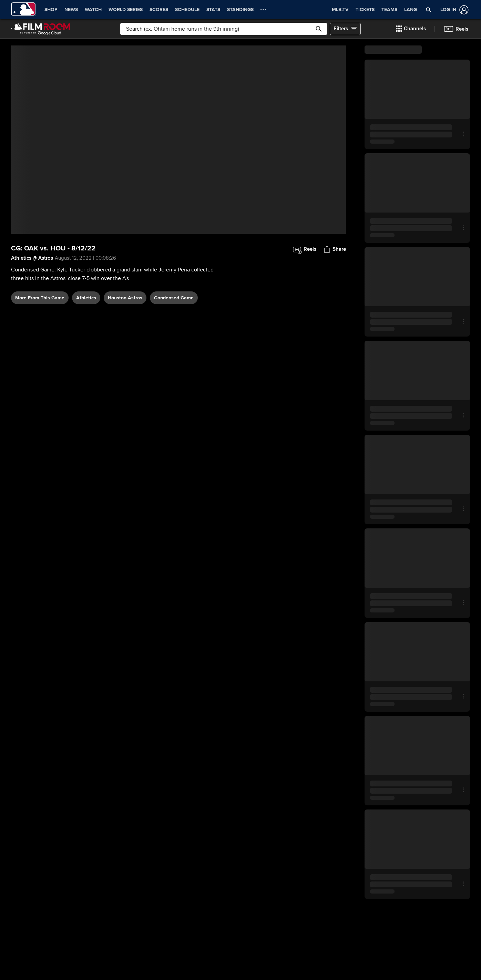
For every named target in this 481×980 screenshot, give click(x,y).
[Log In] (453, 10)
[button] (429, 10)
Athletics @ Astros (32, 258)
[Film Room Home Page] (41, 29)
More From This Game (40, 298)
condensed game (174, 298)
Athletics (86, 298)
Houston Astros (125, 298)
